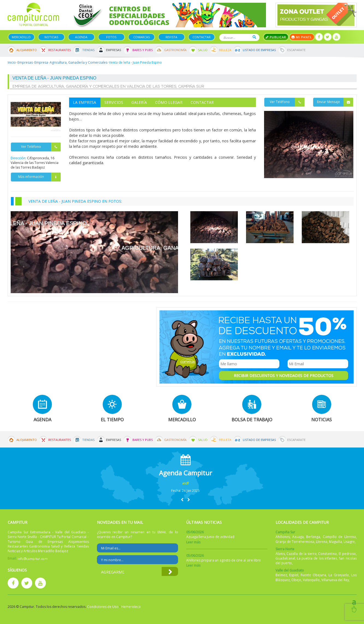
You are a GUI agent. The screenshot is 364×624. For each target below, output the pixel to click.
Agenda (81, 37)
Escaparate (296, 50)
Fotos (111, 37)
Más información (39, 177)
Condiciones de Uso (103, 607)
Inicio (12, 62)
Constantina (327, 554)
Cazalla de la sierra (301, 554)
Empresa (41, 62)
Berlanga (313, 537)
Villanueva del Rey (335, 580)
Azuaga (298, 537)
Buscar (254, 37)
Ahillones (283, 537)
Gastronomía (175, 50)
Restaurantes (60, 50)
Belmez (281, 575)
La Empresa (85, 102)
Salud (203, 50)
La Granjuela (339, 575)
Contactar (202, 37)
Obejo (296, 580)
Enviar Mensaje (335, 102)
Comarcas (141, 37)
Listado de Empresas (259, 50)
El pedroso (347, 554)
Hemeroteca (131, 607)
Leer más (193, 542)
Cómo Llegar (169, 102)
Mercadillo (21, 37)
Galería (139, 102)
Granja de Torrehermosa (295, 542)
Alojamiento (27, 50)
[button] (182, 500)
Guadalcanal (285, 558)
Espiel (294, 575)
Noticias (51, 37)
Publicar (276, 37)
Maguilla (335, 542)
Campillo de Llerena (339, 537)
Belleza (225, 50)
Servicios (114, 102)
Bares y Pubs (143, 50)
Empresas (113, 50)
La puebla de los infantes (317, 558)
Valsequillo (311, 580)
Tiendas (88, 50)
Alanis (280, 554)
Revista (171, 37)
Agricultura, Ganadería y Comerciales (79, 62)
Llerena (322, 542)
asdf (186, 483)
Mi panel (302, 37)
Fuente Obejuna (313, 575)
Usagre (349, 542)
